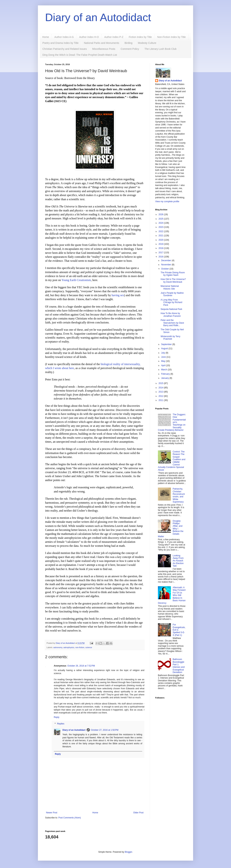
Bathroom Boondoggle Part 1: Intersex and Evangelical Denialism (179, 666)
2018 (161, 248)
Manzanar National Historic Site (170, 287)
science (89, 647)
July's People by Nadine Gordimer (172, 294)
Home (46, 37)
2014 (161, 388)
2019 (161, 244)
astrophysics (69, 647)
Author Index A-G (64, 37)
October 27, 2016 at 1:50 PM (105, 730)
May (164, 361)
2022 (161, 231)
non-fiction (80, 647)
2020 (161, 240)
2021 (161, 236)
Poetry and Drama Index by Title (60, 43)
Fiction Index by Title (140, 37)
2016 (161, 257)
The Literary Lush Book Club (160, 49)
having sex (118, 295)
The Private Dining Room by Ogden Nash (173, 274)
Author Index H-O (89, 37)
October (165, 269)
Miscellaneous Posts (104, 49)
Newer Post (52, 813)
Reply (57, 717)
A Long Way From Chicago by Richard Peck (171, 302)
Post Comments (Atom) (70, 818)
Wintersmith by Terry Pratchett (170, 338)
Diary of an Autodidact (98, 17)
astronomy (58, 647)
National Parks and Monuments (102, 43)
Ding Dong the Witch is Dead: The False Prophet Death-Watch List (80, 55)
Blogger (128, 852)
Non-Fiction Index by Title (171, 37)
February (166, 374)
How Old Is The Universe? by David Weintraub (173, 280)
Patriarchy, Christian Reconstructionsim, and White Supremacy (179, 495)
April (164, 365)
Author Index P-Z (114, 37)
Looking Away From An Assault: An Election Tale (178, 561)
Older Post (138, 813)
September (167, 344)
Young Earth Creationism (76, 280)
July (163, 353)
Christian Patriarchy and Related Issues (65, 49)
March (164, 370)
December (166, 260)
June (164, 357)
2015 (161, 383)
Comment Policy (130, 49)
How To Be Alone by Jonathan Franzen (171, 315)
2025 (161, 219)
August (165, 348)
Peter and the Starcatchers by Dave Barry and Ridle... (172, 323)
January (165, 378)
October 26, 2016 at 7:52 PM (81, 666)
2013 (161, 392)
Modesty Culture (147, 43)
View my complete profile (167, 201)
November (166, 265)
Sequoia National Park (171, 309)
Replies (61, 724)
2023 (161, 227)
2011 (161, 400)
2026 (161, 214)
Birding (128, 43)
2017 (161, 253)
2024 (161, 223)
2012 (161, 396)
